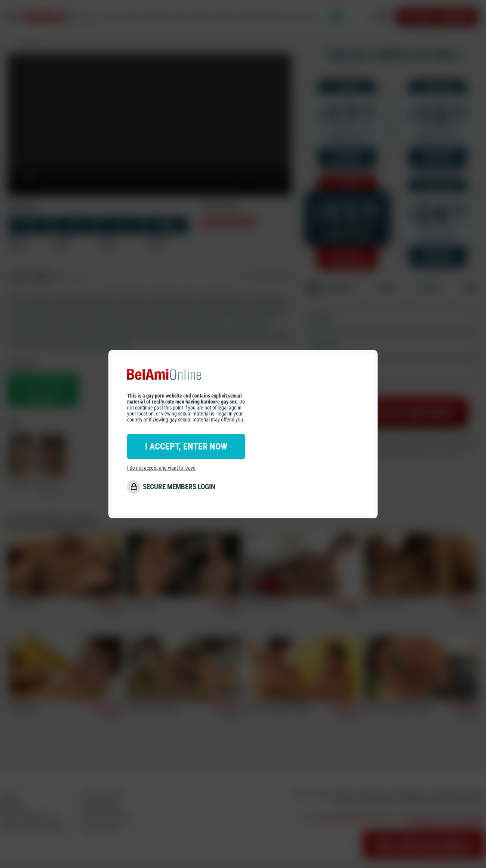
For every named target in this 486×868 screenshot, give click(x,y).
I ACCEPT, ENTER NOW (186, 447)
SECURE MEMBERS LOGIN (179, 487)
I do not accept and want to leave (161, 468)
